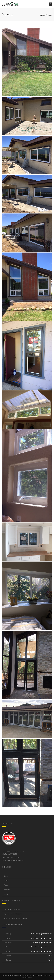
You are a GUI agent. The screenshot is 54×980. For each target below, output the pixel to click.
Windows (7, 890)
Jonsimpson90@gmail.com (15, 860)
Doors (6, 894)
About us (7, 881)
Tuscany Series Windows (12, 909)
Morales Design (27, 977)
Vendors (6, 885)
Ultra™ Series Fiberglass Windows (15, 918)
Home (41, 15)
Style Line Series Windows (13, 914)
